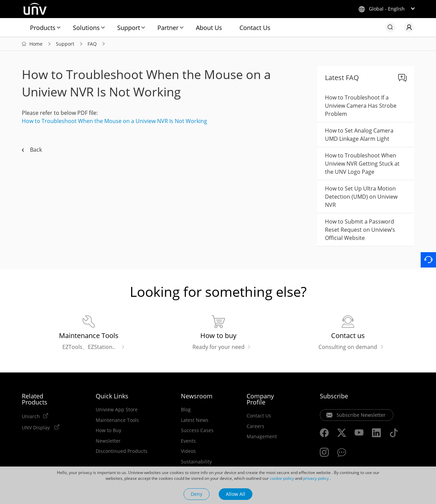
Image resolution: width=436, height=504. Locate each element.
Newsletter (108, 441)
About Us (209, 28)
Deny (197, 494)
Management (262, 437)
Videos (188, 451)
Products (43, 28)
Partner (168, 28)
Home (36, 44)
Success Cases (197, 430)
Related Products (35, 399)
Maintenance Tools (117, 420)
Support (129, 28)
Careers (255, 426)
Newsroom (197, 396)
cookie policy (282, 478)
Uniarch (31, 416)
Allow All (236, 494)
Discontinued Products (122, 451)
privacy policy (316, 478)
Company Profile (260, 399)
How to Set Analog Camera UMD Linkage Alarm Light (359, 135)
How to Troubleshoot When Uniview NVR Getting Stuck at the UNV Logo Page (362, 164)
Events (188, 441)
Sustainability (196, 462)
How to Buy (108, 430)
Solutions (86, 28)
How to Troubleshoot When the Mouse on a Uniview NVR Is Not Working (114, 121)
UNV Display (36, 427)
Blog (186, 410)
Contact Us (255, 28)
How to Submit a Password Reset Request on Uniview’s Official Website (360, 230)
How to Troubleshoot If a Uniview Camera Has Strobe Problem (361, 106)
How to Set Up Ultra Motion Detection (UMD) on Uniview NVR (361, 197)
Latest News (195, 420)
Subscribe (334, 396)
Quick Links (112, 396)
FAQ (92, 44)
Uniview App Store (117, 410)
